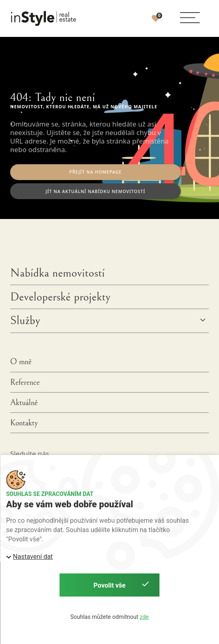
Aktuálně (24, 403)
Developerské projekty (60, 297)
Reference (25, 382)
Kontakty (24, 423)
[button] (190, 18)
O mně (21, 362)
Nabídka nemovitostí (57, 273)
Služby (25, 320)
